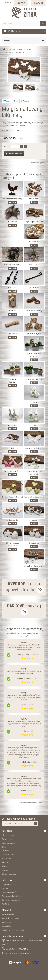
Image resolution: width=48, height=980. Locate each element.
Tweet (6, 101)
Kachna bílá (34, 402)
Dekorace (6, 851)
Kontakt (5, 904)
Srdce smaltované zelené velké (34, 497)
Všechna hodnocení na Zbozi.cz (32, 803)
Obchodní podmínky (10, 892)
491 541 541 (24, 949)
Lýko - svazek (13, 334)
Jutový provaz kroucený (34, 311)
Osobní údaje (7, 926)
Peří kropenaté (13, 222)
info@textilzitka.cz (26, 953)
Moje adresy (7, 922)
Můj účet (6, 910)
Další (37, 89)
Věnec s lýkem (34, 265)
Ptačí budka (13, 311)
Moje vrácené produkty (11, 918)
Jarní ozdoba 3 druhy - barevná (34, 566)
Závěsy (5, 847)
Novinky (5, 870)
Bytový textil (7, 839)
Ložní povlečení (8, 843)
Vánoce (5, 862)
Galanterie (6, 858)
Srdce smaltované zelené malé (13, 497)
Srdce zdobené (34, 543)
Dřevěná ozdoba (34, 199)
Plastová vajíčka (34, 242)
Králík (34, 425)
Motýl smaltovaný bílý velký (34, 448)
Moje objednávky (9, 914)
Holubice (34, 520)
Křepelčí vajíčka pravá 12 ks (34, 222)
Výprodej (5, 866)
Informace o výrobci (38, 163)
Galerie (5, 888)
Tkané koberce (8, 855)
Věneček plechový (13, 448)
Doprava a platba (9, 884)
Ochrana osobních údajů (12, 896)
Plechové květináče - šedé (34, 379)
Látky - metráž (8, 835)
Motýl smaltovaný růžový (13, 471)
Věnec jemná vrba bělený (13, 265)
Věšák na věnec (13, 288)
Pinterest (25, 101)
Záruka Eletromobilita (11, 900)
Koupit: (7, 147)
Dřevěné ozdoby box (34, 334)
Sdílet (15, 101)
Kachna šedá (13, 425)
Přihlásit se (8, 2)
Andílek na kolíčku (13, 520)
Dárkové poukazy (9, 874)
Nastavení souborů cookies (13, 930)
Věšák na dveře (34, 288)
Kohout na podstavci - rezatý (13, 199)
